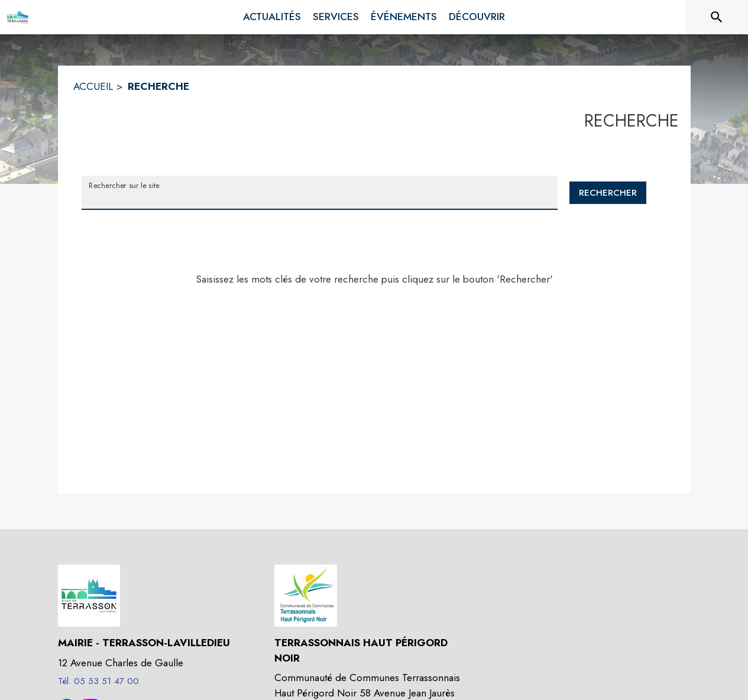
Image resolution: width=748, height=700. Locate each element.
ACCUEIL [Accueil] (93, 86)
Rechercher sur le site (124, 185)
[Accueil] (18, 17)
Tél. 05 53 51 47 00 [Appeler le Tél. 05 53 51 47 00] (98, 681)
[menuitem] (272, 17)
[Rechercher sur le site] (717, 17)
